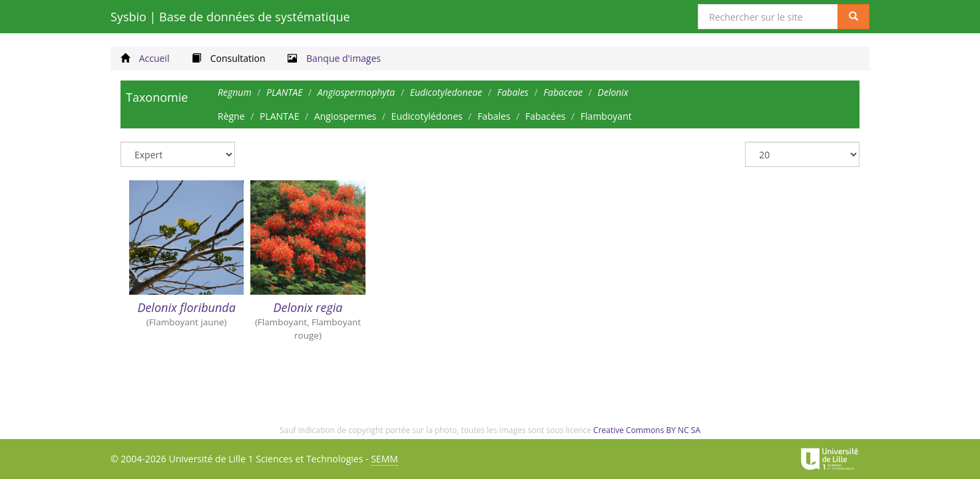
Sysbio (230, 17)
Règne (231, 116)
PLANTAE (279, 116)
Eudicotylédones (427, 116)
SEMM (384, 459)
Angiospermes (345, 116)
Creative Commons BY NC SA (647, 430)
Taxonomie (157, 97)
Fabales (494, 116)
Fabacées (545, 116)
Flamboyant (606, 116)
